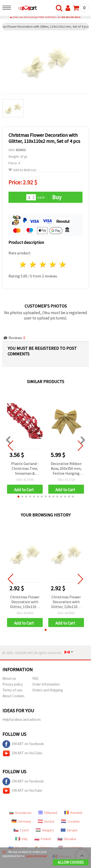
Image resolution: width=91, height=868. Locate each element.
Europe (69, 830)
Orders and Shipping (48, 690)
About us (9, 678)
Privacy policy (13, 684)
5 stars (63, 264)
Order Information (46, 684)
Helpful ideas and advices (22, 719)
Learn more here (36, 856)
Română (73, 813)
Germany (21, 821)
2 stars (33, 264)
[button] (18, 497)
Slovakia (67, 839)
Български (20, 813)
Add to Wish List (22, 170)
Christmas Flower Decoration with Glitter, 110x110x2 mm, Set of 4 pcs (25, 602)
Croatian (70, 821)
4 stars (53, 264)
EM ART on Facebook (23, 744)
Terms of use (12, 690)
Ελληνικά (48, 813)
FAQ (35, 678)
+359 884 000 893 (69, 17)
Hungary (45, 830)
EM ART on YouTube (22, 753)
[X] (4, 852)
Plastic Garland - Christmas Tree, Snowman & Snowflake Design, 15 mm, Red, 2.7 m (25, 469)
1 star (23, 264)
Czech (21, 830)
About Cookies (13, 696)
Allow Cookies (71, 862)
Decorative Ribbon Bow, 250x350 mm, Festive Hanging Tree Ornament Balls (66, 469)
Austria (46, 821)
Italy (21, 839)
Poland (43, 839)
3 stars (43, 264)
